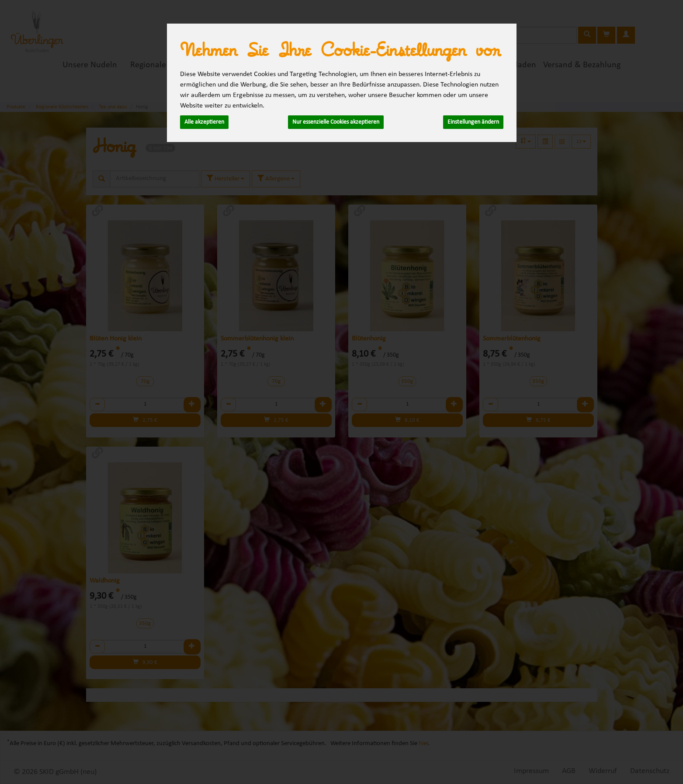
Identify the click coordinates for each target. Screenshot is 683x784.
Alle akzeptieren (204, 122)
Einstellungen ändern (473, 122)
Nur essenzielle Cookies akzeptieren (336, 122)
